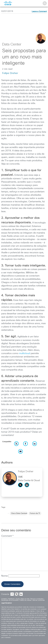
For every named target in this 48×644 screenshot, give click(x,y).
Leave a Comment (39, 11)
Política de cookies (26, 600)
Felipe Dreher (10, 73)
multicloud (25, 353)
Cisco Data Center (19, 513)
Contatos (4, 599)
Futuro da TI (35, 513)
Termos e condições (37, 599)
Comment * (7, 536)
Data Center (12, 44)
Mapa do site (25, 599)
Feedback (11, 599)
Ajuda (18, 599)
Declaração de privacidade (10, 600)
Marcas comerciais (39, 600)
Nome (5, 576)
